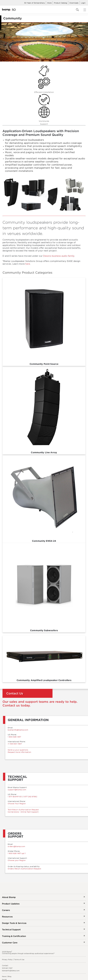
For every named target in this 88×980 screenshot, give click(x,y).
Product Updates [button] (11, 904)
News (4, 976)
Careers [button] (6, 910)
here (28, 264)
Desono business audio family (59, 256)
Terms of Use (19, 959)
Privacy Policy (7, 959)
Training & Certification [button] (14, 936)
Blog (9, 976)
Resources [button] (7, 916)
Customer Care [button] (10, 942)
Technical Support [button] (11, 929)
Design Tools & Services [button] (14, 923)
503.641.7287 (7, 968)
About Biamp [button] (9, 897)
